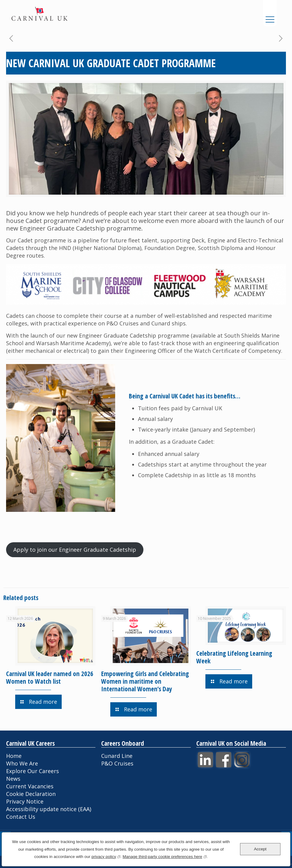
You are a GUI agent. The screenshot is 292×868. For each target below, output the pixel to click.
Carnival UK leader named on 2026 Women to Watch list (50, 677)
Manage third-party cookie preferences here (165, 856)
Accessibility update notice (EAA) (49, 809)
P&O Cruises (117, 763)
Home (14, 756)
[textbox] (205, 465)
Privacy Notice (25, 801)
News (13, 779)
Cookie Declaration (31, 794)
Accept (260, 849)
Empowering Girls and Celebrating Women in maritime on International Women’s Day (145, 681)
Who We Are (22, 763)
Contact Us (21, 817)
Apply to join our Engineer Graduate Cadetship (75, 550)
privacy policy (106, 856)
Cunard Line (117, 756)
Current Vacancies (30, 786)
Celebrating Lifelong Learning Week (234, 657)
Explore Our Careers (33, 771)
